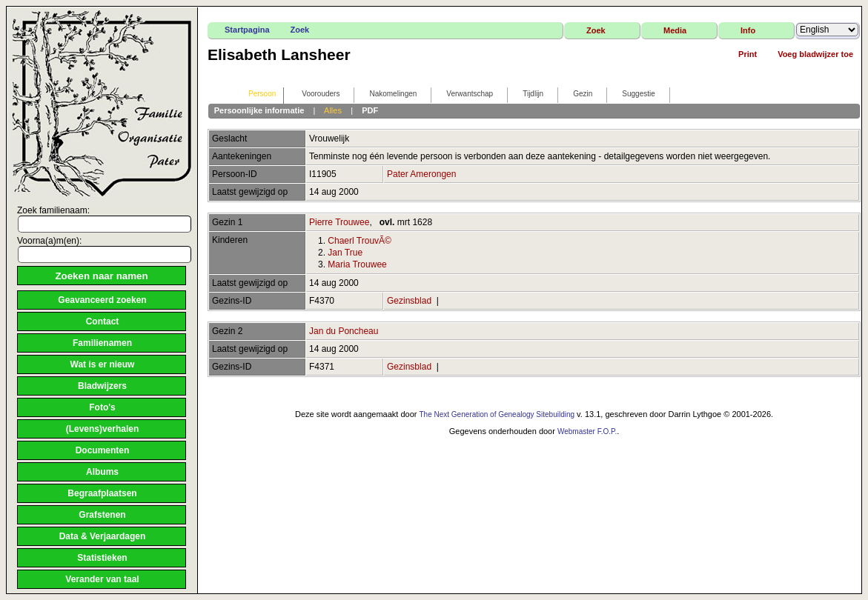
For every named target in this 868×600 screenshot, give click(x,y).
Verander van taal (102, 579)
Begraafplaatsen (102, 493)
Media (675, 30)
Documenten (103, 450)
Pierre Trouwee (339, 222)
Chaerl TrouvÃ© (360, 241)
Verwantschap (463, 94)
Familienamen (102, 343)
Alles (333, 110)
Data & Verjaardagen (103, 536)
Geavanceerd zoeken (102, 300)
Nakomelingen (386, 94)
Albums (102, 472)
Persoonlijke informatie (259, 110)
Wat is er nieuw (103, 364)
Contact (103, 321)
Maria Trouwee (357, 264)
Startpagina (247, 30)
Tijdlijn (526, 94)
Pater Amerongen (421, 174)
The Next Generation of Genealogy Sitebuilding (497, 414)
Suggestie (632, 94)
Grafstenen (102, 515)
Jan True (345, 253)
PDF (370, 110)
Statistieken (102, 558)
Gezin (576, 94)
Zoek (300, 30)
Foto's (102, 407)
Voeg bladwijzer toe (815, 54)
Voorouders (314, 94)
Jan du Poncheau (344, 331)
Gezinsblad (409, 301)
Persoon (255, 94)
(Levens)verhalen (103, 429)
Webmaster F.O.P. (587, 431)
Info (748, 30)
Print (748, 54)
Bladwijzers (102, 386)
